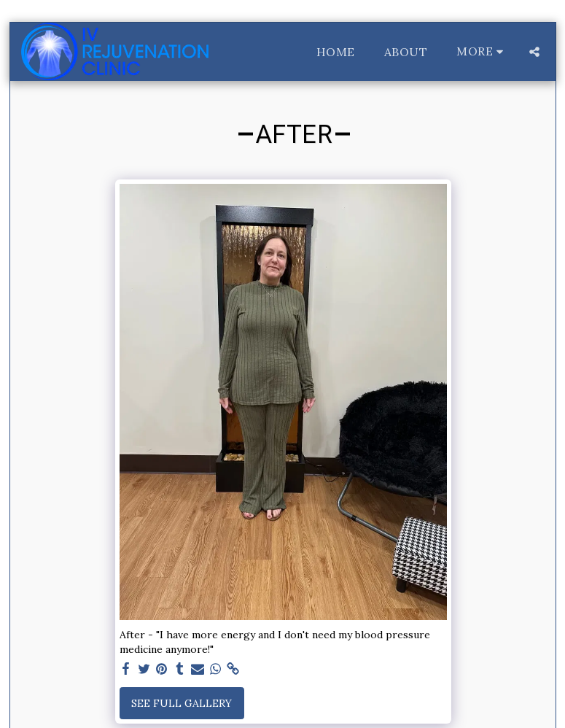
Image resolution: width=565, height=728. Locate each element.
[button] (534, 52)
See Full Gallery (182, 703)
